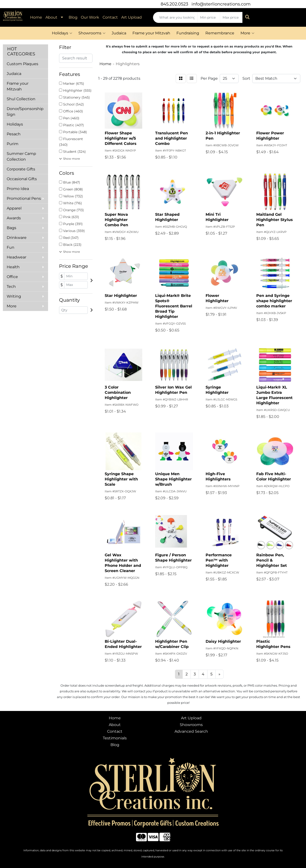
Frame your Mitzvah (151, 33)
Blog (73, 17)
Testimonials (115, 738)
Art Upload (131, 17)
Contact (110, 17)
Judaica (119, 33)
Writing (14, 296)
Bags (11, 228)
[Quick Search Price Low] (209, 17)
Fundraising (188, 33)
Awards (14, 218)
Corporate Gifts (21, 169)
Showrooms (92, 33)
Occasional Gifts (22, 179)
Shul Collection (21, 99)
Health (13, 267)
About (51, 17)
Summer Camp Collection (21, 156)
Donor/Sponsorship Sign (25, 112)
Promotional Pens (24, 198)
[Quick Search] (175, 17)
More (247, 33)
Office (12, 277)
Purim (13, 144)
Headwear (16, 257)
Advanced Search (191, 731)
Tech (11, 287)
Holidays (62, 33)
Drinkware (17, 238)
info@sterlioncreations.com (221, 4)
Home (36, 17)
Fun (11, 247)
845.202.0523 (174, 4)
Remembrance (220, 33)
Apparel (14, 208)
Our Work (90, 17)
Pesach (14, 134)
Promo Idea (18, 189)
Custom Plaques (22, 64)
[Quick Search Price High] (231, 17)
